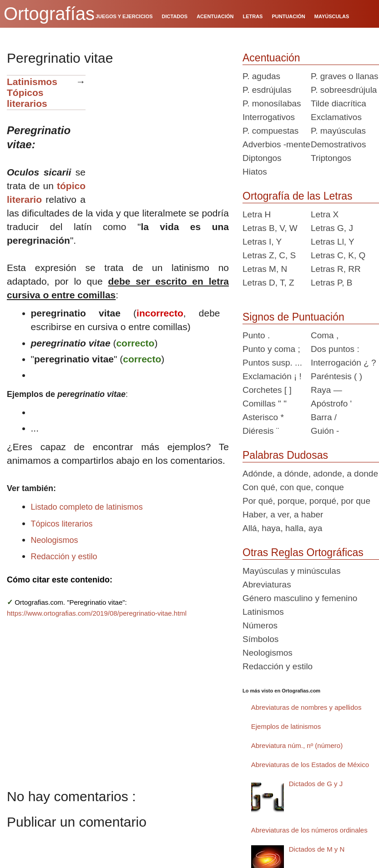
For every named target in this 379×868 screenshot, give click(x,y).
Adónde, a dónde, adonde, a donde (310, 474)
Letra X (325, 214)
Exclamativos (336, 117)
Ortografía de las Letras (298, 196)
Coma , (325, 335)
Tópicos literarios (27, 98)
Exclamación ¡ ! (272, 376)
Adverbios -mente (276, 144)
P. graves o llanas (345, 76)
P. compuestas (270, 131)
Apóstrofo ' (331, 404)
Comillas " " (265, 404)
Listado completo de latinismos (87, 507)
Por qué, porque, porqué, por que (306, 501)
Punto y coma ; (271, 349)
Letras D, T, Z (268, 283)
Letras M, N (265, 269)
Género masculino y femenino (300, 598)
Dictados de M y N (317, 849)
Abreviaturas (267, 585)
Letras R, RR (336, 269)
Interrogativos (269, 117)
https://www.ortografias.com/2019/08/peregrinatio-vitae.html (97, 613)
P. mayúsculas (338, 131)
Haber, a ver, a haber (283, 514)
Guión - (325, 431)
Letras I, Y (262, 242)
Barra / (324, 417)
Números (260, 625)
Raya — (326, 390)
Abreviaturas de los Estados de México (310, 765)
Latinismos (32, 82)
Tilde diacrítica (339, 103)
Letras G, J (332, 228)
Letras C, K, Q (338, 255)
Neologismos (55, 540)
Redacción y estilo (64, 557)
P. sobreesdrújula (344, 90)
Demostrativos (338, 144)
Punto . (256, 335)
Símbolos (260, 639)
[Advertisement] (161, 132)
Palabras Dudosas (285, 455)
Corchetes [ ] (267, 390)
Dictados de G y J (316, 784)
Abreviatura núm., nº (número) (297, 745)
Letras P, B (332, 283)
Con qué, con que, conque (293, 487)
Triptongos (331, 158)
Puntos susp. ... (272, 363)
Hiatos (255, 172)
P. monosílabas (272, 103)
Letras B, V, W (270, 228)
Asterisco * (263, 417)
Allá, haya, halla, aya (282, 528)
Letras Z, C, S (269, 255)
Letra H (257, 214)
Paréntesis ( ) (336, 376)
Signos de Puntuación (293, 317)
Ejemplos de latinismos (286, 726)
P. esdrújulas (267, 90)
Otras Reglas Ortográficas (303, 552)
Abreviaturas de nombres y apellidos (306, 707)
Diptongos (262, 158)
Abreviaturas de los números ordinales (309, 830)
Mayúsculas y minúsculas (291, 571)
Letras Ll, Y (333, 242)
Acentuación (271, 58)
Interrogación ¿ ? (344, 363)
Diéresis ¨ (261, 431)
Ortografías (49, 14)
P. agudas (261, 76)
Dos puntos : (335, 349)
